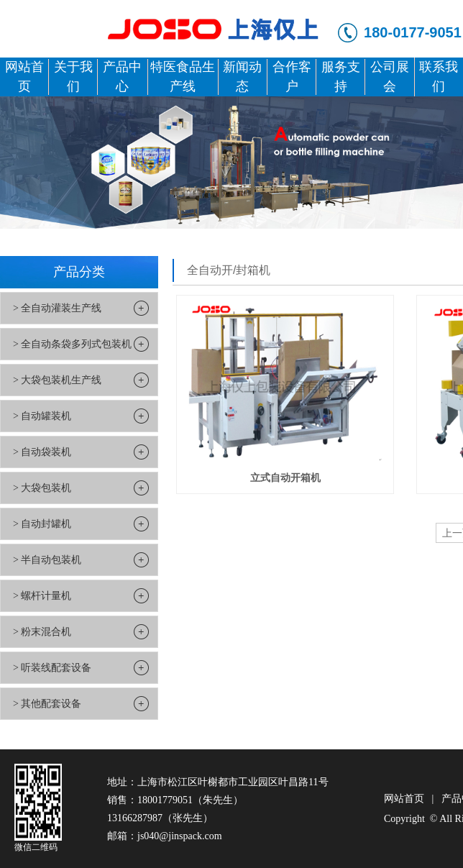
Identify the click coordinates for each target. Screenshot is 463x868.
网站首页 (404, 799)
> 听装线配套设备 (52, 668)
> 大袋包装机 (42, 488)
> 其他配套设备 (47, 704)
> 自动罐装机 (42, 416)
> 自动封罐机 (42, 524)
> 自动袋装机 (42, 452)
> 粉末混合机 (42, 632)
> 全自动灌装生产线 (57, 308)
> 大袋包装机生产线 (57, 380)
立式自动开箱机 (285, 478)
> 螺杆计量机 (42, 596)
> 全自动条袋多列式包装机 (72, 344)
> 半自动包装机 (47, 560)
